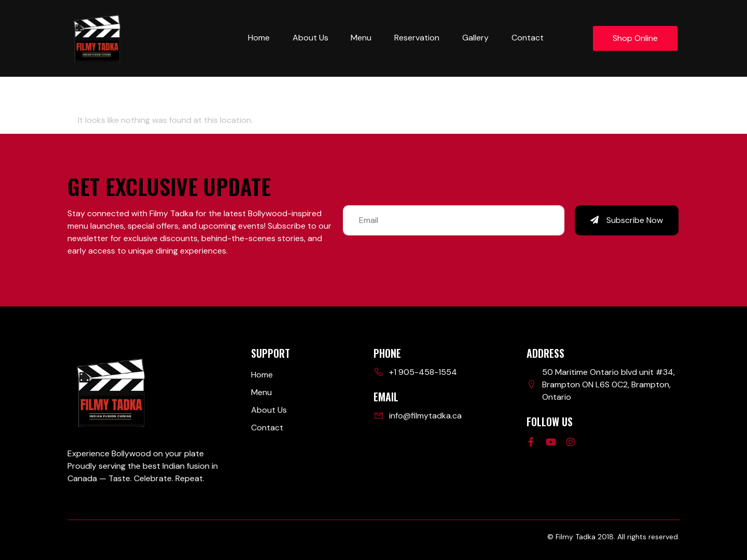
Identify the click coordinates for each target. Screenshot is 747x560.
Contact (528, 38)
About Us (310, 38)
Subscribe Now (627, 220)
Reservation (417, 38)
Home (258, 38)
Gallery (475, 38)
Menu (361, 38)
